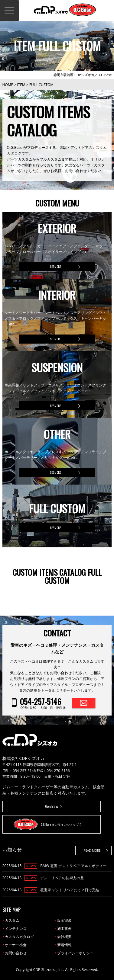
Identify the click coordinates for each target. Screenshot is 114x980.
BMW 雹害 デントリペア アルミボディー (73, 866)
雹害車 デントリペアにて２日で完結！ (72, 890)
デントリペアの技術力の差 (62, 878)
